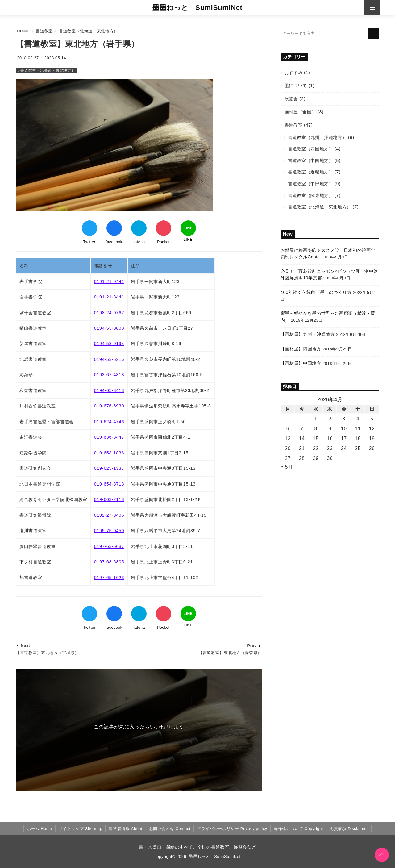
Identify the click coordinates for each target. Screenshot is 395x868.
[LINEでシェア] (188, 228)
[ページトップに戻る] (382, 855)
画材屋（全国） (300, 112)
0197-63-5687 (109, 546)
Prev (252, 646)
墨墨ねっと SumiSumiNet (197, 8)
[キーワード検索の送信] (374, 33)
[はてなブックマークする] (139, 228)
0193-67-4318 (109, 375)
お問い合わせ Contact (170, 829)
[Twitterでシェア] (89, 228)
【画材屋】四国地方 (301, 349)
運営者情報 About (125, 829)
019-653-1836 (109, 453)
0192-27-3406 (109, 515)
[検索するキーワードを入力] (324, 33)
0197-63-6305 (109, 562)
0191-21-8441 (109, 297)
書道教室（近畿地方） (310, 172)
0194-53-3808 (109, 328)
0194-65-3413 (109, 390)
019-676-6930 (109, 406)
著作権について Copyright (298, 829)
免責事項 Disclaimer (349, 829)
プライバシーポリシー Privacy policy (232, 829)
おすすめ (294, 73)
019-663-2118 (109, 499)
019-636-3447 (109, 437)
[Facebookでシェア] (114, 228)
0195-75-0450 (109, 531)
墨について (296, 86)
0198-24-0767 (109, 313)
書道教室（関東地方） (310, 195)
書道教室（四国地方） (310, 149)
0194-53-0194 (109, 344)
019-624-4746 (109, 422)
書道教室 (294, 125)
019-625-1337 (109, 468)
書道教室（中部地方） (310, 184)
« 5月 (287, 467)
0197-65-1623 (109, 578)
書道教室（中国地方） (310, 161)
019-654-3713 (109, 484)
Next (25, 646)
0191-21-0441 (109, 282)
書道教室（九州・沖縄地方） (317, 137)
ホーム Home (39, 829)
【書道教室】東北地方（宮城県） (47, 653)
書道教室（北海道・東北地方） (48, 70)
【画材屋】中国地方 (301, 363)
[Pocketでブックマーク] (164, 228)
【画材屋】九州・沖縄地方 (308, 334)
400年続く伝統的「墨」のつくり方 (316, 292)
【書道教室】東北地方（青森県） (230, 653)
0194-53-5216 (109, 359)
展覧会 (291, 99)
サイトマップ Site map (81, 829)
